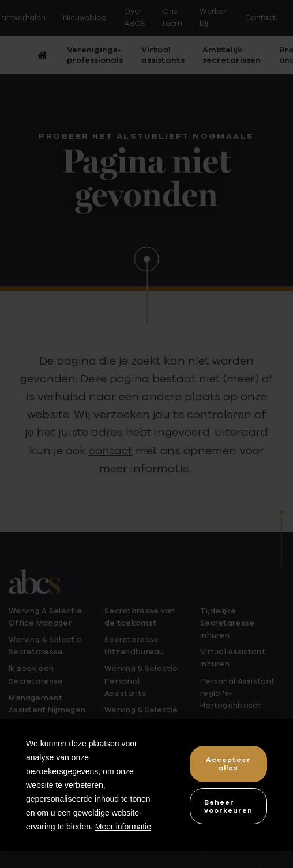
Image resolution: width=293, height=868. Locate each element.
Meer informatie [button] (123, 827)
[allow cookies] (228, 764)
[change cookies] (228, 806)
